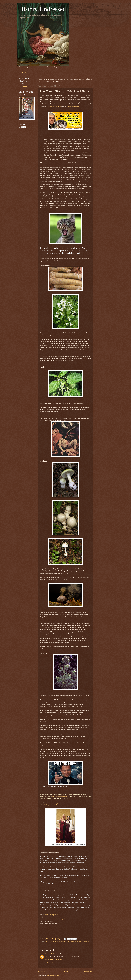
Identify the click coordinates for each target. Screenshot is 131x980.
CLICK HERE (23, 87)
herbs (46, 942)
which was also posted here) (60, 796)
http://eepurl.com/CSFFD (51, 805)
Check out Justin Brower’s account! (62, 352)
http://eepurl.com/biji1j (53, 803)
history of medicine (54, 942)
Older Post (89, 972)
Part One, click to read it (54, 106)
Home (24, 73)
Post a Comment (48, 963)
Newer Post (43, 972)
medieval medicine (77, 942)
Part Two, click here (73, 106)
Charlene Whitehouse (52, 954)
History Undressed (42, 9)
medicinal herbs (65, 942)
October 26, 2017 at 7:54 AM (53, 959)
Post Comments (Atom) (53, 976)
